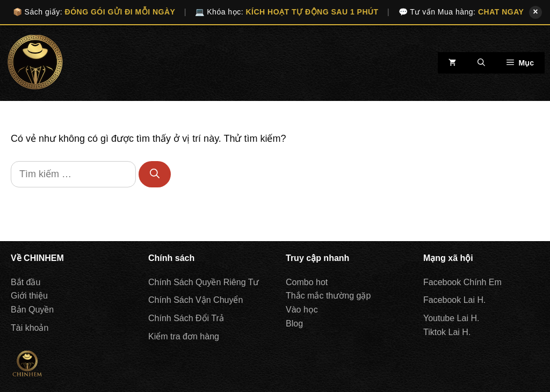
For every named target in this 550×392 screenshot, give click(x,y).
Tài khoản (30, 328)
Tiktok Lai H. (447, 332)
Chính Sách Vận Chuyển (196, 300)
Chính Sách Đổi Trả (186, 318)
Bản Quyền (32, 310)
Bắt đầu (26, 282)
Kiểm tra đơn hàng (184, 336)
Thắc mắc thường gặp (328, 296)
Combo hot (307, 282)
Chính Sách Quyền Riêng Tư (204, 282)
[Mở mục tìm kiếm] (481, 63)
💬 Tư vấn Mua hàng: (461, 12)
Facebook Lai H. (455, 300)
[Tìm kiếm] (155, 174)
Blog (294, 324)
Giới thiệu (29, 296)
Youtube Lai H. (451, 318)
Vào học (302, 310)
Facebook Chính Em (462, 282)
